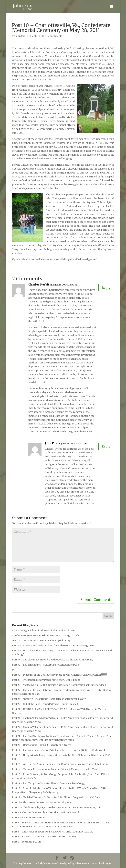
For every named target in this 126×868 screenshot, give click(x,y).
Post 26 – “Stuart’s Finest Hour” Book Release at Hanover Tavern (49, 699)
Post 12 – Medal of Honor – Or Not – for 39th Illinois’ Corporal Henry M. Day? (56, 797)
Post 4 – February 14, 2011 (27, 842)
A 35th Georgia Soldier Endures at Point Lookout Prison (44, 630)
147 (14, 670)
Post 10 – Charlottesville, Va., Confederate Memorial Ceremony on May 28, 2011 (57, 807)
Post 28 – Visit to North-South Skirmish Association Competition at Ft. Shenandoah (59, 685)
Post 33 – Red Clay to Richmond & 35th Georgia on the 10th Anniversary (53, 660)
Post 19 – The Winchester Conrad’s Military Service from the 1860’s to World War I (58, 750)
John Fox (20, 36)
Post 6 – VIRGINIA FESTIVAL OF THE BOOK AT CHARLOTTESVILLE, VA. (53, 832)
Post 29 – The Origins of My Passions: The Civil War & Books (46, 680)
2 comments (55, 36)
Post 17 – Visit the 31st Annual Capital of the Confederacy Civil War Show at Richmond (60, 764)
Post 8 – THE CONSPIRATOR (28, 818)
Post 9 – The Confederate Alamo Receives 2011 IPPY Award (45, 812)
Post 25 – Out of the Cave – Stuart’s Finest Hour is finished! (45, 704)
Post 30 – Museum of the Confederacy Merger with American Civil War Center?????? (59, 675)
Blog (43, 36)
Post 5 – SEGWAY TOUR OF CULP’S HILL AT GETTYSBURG (45, 837)
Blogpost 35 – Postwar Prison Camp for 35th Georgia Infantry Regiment (53, 645)
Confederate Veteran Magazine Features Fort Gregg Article (46, 635)
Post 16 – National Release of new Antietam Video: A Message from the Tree (55, 769)
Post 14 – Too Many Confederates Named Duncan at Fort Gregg (48, 783)
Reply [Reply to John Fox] (106, 447)
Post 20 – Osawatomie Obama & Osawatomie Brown (42, 745)
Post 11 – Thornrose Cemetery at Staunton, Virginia (41, 802)
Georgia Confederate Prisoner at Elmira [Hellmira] (41, 641)
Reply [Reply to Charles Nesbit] (106, 288)
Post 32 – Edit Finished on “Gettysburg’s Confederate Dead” (46, 665)
